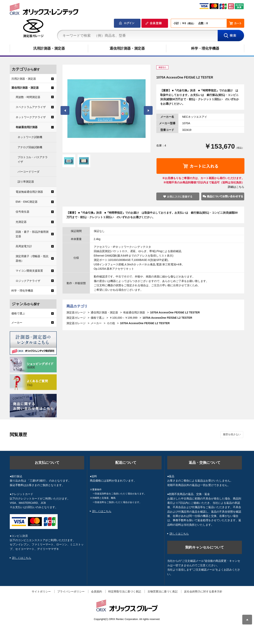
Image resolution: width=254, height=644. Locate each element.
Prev (65, 110)
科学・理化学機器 (205, 48)
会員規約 (97, 591)
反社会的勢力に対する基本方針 (203, 591)
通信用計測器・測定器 (127, 48)
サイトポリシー (41, 591)
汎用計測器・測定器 (49, 48)
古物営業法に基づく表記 (163, 591)
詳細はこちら (236, 187)
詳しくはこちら (22, 558)
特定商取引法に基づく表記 (125, 591)
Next (148, 110)
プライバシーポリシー (71, 591)
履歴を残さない (232, 434)
